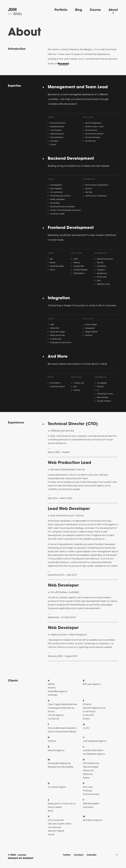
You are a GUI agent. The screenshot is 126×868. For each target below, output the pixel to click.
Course (95, 10)
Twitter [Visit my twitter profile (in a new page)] (67, 855)
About (113, 10)
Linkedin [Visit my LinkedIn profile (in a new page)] (92, 855)
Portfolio (61, 10)
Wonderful (63, 64)
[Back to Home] (15, 12)
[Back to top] (117, 855)
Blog (79, 10)
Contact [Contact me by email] (79, 855)
